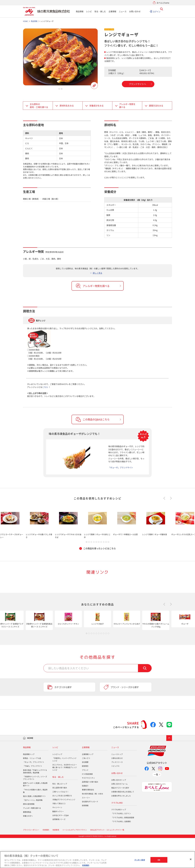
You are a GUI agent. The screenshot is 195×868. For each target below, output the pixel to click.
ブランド (85, 800)
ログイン (157, 11)
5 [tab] (96, 543)
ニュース (123, 11)
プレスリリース (117, 792)
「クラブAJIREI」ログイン (121, 844)
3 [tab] (91, 543)
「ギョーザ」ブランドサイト (121, 467)
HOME (30, 768)
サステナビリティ (88, 808)
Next (170, 498)
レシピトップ (57, 784)
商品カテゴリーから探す (120, 818)
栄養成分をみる (96, 106)
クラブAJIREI (117, 833)
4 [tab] (94, 543)
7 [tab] (101, 543)
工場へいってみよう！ (61, 822)
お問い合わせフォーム (119, 814)
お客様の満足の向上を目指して (123, 822)
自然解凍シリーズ (59, 849)
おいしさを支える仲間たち (62, 826)
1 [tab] (59, 89)
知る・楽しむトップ (60, 814)
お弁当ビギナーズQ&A (61, 846)
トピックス (115, 796)
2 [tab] (62, 89)
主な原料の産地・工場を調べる (39, 106)
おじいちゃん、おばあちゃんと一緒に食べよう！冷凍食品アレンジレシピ (65, 797)
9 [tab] (106, 543)
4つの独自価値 (87, 804)
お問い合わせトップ (119, 810)
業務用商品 (27, 842)
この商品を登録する (94, 85)
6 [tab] (99, 543)
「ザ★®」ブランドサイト (33, 796)
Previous (165, 498)
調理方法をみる (156, 106)
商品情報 (80, 11)
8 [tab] (104, 543)
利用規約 (86, 865)
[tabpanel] (60, 57)
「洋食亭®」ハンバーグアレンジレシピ (64, 790)
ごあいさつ (86, 788)
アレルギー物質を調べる (127, 106)
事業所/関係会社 (88, 820)
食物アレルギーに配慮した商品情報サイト (35, 815)
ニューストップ (117, 784)
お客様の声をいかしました (121, 826)
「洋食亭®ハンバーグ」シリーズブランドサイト (35, 808)
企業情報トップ (88, 784)
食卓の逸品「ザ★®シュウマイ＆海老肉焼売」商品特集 (35, 801)
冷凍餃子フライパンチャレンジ (64, 830)
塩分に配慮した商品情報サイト (34, 826)
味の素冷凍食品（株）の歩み (92, 824)
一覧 (156, 805)
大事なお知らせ (117, 788)
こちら (45, 387)
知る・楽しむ (100, 11)
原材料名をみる (67, 106)
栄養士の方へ (28, 846)
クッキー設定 (140, 860)
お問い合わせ (135, 11)
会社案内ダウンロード (90, 832)
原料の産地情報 (29, 834)
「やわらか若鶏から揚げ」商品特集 (35, 821)
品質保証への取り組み (90, 812)
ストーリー (86, 828)
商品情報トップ (29, 784)
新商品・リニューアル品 (32, 788)
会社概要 (85, 792)
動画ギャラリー (58, 841)
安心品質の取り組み (60, 818)
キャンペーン (57, 838)
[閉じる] (191, 859)
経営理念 (85, 796)
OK (159, 860)
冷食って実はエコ (59, 834)
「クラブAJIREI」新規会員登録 (123, 848)
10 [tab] (108, 543)
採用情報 (85, 836)
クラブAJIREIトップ (119, 840)
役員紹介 (85, 816)
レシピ (89, 11)
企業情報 (112, 11)
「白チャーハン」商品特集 (33, 830)
